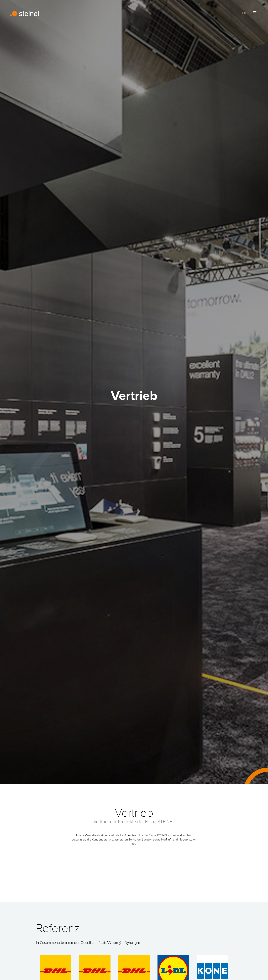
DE (246, 13)
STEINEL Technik (26, 14)
